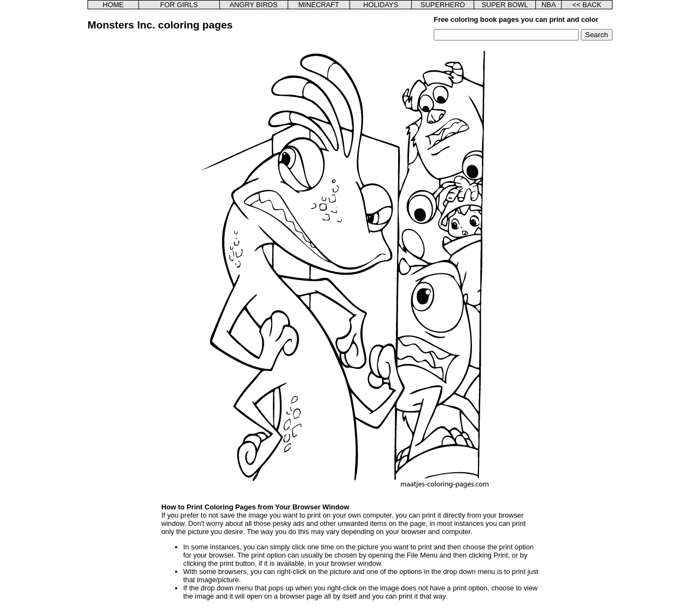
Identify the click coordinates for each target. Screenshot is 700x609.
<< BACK (587, 5)
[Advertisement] (144, 205)
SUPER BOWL (504, 5)
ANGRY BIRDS (254, 5)
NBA (549, 5)
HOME (113, 5)
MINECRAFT (319, 5)
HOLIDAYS (381, 5)
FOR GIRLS (179, 5)
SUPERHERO (443, 5)
